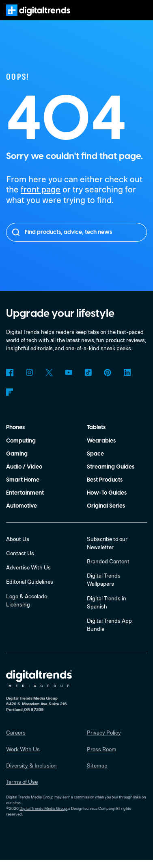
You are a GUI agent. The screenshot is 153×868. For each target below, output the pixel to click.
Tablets (97, 436)
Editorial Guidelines (31, 590)
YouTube (69, 381)
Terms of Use (23, 790)
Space (95, 462)
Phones (16, 436)
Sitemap (97, 774)
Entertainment (25, 501)
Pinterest (108, 381)
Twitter (49, 381)
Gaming (17, 462)
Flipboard (10, 400)
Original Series (107, 515)
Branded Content (108, 569)
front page (56, 189)
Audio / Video (24, 475)
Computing (21, 449)
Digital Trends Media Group (44, 816)
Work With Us (24, 757)
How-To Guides (108, 501)
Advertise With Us (29, 576)
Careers (16, 741)
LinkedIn (127, 381)
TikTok (88, 381)
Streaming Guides (111, 475)
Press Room (102, 757)
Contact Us (20, 561)
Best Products (106, 488)
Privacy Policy (105, 741)
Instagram (29, 381)
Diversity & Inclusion (32, 774)
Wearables (101, 449)
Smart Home (23, 488)
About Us (18, 547)
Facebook (10, 381)
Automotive (22, 515)
